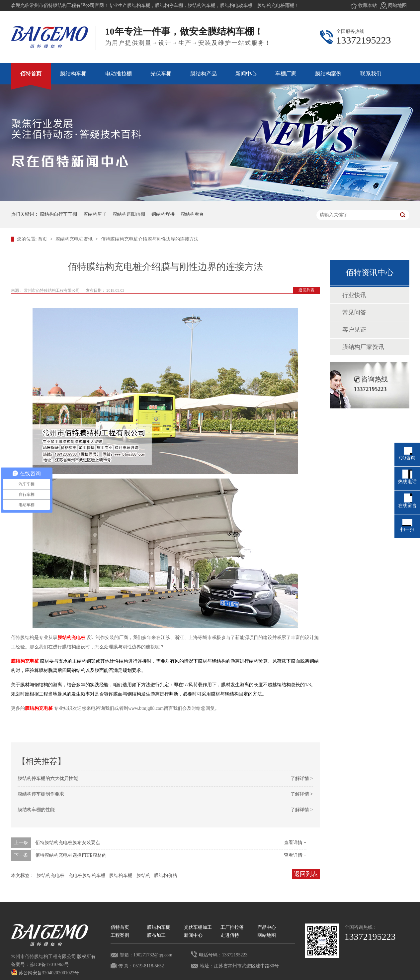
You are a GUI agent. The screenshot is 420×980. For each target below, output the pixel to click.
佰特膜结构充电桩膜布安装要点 (68, 843)
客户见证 (354, 330)
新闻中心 (193, 935)
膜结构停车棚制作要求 (41, 794)
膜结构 (143, 875)
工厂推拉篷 (232, 927)
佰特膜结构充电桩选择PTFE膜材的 (71, 855)
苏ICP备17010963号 (49, 965)
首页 (43, 239)
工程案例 (120, 935)
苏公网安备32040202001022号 (45, 973)
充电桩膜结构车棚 (87, 875)
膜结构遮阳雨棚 (129, 214)
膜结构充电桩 (71, 638)
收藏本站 (368, 5)
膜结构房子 (95, 214)
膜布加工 (156, 935)
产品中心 (267, 927)
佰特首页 (120, 927)
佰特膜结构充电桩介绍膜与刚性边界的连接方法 (150, 239)
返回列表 (306, 290)
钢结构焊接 (163, 214)
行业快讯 (354, 295)
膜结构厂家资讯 (363, 347)
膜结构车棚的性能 (36, 810)
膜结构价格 (166, 875)
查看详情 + (295, 843)
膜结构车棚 (121, 875)
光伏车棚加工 (198, 927)
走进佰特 (230, 935)
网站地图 (397, 5)
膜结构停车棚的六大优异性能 (48, 778)
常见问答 (354, 312)
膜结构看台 (192, 214)
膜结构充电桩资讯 (75, 239)
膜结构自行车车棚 (58, 214)
